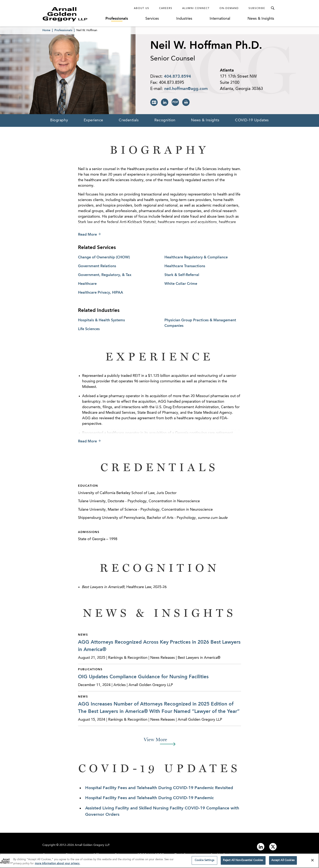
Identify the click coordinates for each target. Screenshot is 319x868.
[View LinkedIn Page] (165, 102)
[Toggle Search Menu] (273, 8)
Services (152, 19)
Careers (166, 8)
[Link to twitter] (273, 847)
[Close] (312, 862)
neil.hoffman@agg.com (186, 89)
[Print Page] (186, 102)
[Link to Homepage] (73, 14)
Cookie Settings (223, 855)
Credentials (129, 120)
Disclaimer (74, 855)
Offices (99, 855)
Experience (94, 120)
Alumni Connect (196, 8)
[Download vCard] (154, 102)
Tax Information (187, 855)
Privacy (121, 855)
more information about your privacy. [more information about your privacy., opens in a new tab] (57, 865)
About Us (142, 8)
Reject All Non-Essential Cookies (243, 862)
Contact (49, 855)
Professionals (117, 19)
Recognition (165, 120)
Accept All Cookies (283, 862)
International (220, 19)
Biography (59, 120)
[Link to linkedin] (261, 847)
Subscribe (257, 8)
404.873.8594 (178, 77)
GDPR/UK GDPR (150, 855)
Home (46, 30)
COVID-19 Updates (252, 120)
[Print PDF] (175, 102)
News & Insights (261, 19)
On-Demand (229, 8)
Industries (184, 19)
